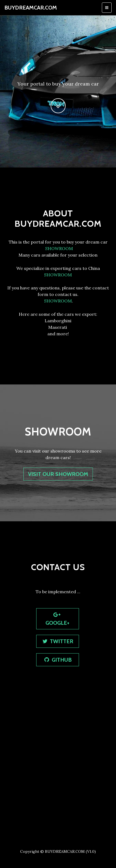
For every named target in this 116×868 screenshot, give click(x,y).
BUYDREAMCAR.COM (31, 8)
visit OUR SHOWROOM (58, 474)
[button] (58, 106)
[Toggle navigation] (107, 8)
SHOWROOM (59, 248)
